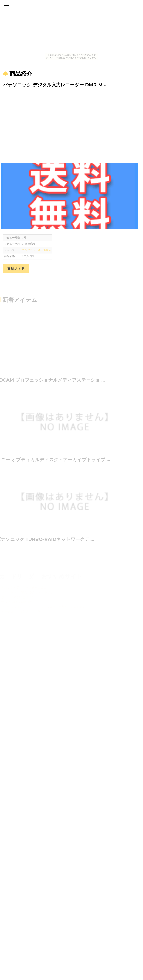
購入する (16, 272)
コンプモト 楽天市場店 (37, 253)
